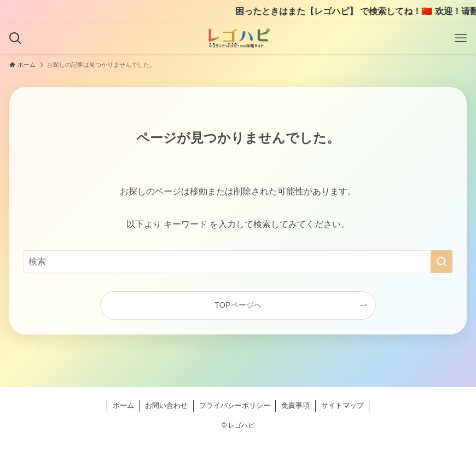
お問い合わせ (166, 405)
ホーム (123, 405)
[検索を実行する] (442, 262)
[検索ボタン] (15, 38)
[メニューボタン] (461, 38)
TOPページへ (238, 305)
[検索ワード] (238, 262)
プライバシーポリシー (235, 405)
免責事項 (295, 405)
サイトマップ (343, 405)
